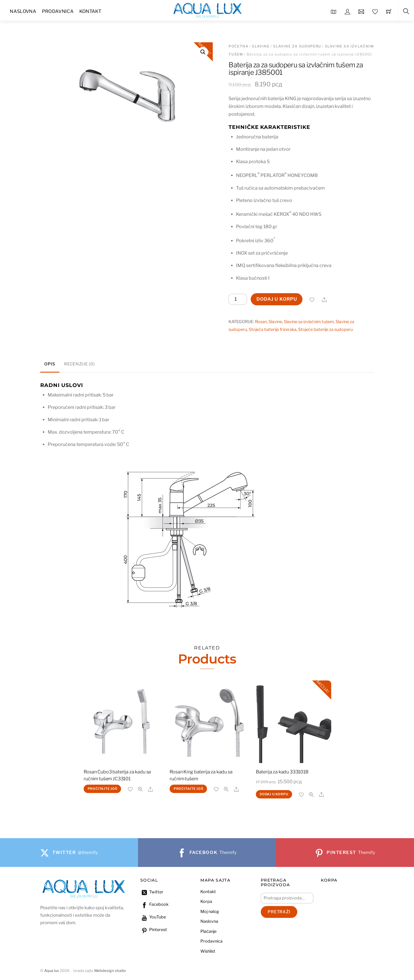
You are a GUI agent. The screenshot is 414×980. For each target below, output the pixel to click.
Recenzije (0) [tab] (79, 364)
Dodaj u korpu (277, 299)
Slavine (261, 46)
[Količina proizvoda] (238, 299)
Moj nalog (210, 912)
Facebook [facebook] (154, 904)
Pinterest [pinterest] (154, 930)
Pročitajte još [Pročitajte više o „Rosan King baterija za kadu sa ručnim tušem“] (188, 789)
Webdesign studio (110, 971)
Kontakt (90, 11)
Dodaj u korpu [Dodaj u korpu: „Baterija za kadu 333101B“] (274, 794)
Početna (238, 46)
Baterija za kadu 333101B (282, 772)
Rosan (261, 322)
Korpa (206, 901)
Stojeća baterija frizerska (273, 329)
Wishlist (208, 951)
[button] (203, 52)
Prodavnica (58, 11)
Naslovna (23, 11)
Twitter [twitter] (152, 892)
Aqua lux (52, 971)
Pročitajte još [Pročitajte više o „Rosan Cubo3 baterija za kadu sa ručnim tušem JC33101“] (102, 789)
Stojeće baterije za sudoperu (325, 329)
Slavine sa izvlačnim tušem (309, 322)
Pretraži (279, 912)
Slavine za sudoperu (297, 46)
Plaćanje (208, 931)
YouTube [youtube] (153, 917)
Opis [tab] (50, 364)
